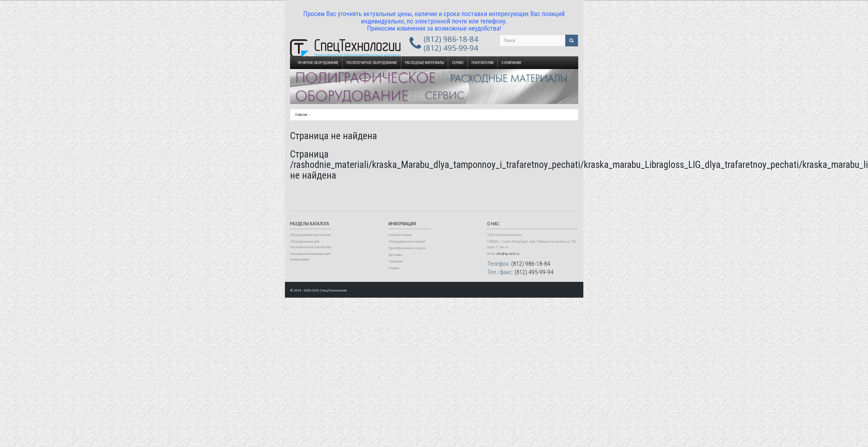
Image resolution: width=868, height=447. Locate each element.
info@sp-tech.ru (508, 254)
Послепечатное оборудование (372, 63)
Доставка (395, 255)
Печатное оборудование (318, 63)
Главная (301, 115)
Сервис (458, 63)
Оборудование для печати (310, 235)
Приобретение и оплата (407, 248)
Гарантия (396, 261)
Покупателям (483, 63)
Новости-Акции (400, 235)
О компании (511, 63)
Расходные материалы (425, 63)
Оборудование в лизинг (407, 241)
